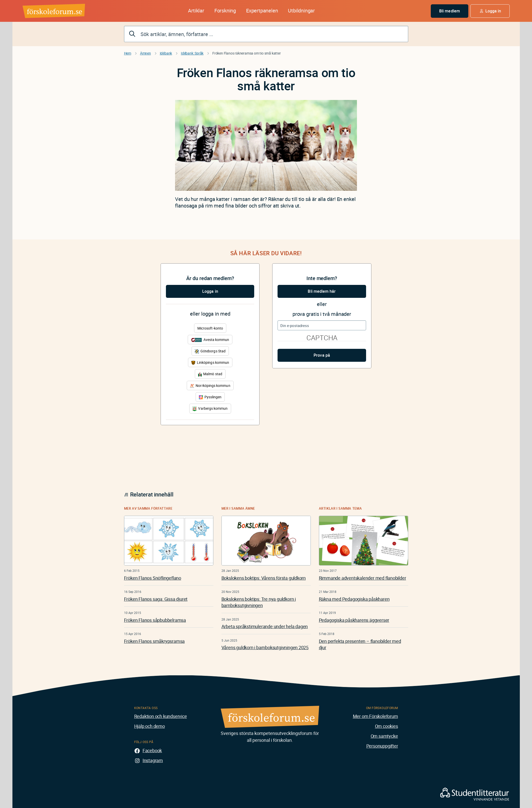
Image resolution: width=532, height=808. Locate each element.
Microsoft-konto (210, 328)
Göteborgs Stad (210, 351)
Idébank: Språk (192, 53)
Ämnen (145, 53)
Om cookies (387, 726)
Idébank (166, 53)
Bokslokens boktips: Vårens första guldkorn (264, 578)
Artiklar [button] (196, 11)
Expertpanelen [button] (262, 11)
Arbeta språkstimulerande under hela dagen (265, 626)
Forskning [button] (225, 11)
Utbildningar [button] (301, 11)
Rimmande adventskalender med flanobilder (363, 578)
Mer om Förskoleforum (375, 716)
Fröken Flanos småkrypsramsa (155, 641)
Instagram (153, 760)
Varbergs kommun (210, 409)
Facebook (152, 750)
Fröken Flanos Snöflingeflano (153, 578)
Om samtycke (384, 736)
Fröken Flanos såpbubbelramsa (155, 620)
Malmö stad (210, 374)
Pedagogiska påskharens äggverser (354, 620)
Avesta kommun (210, 340)
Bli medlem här (322, 291)
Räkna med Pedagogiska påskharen (354, 599)
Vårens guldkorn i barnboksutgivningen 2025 (265, 647)
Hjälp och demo (150, 726)
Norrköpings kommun (210, 385)
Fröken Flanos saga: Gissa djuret (156, 599)
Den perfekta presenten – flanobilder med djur (360, 644)
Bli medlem (450, 11)
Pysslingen (210, 397)
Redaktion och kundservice (161, 716)
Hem (128, 53)
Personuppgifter (382, 746)
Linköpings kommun (210, 362)
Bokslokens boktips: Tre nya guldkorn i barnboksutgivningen (259, 602)
